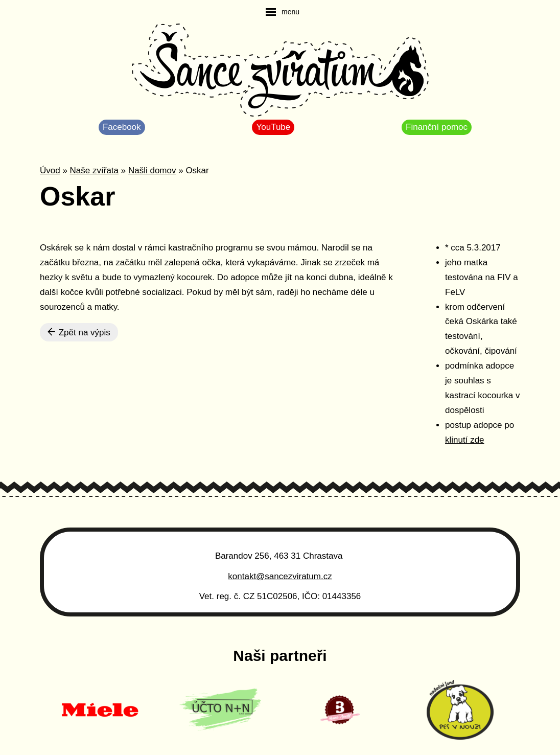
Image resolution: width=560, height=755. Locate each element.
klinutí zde (465, 440)
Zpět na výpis (79, 332)
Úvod (50, 170)
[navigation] (283, 12)
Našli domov (152, 170)
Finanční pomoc (437, 127)
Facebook (122, 127)
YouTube (273, 127)
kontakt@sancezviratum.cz (280, 576)
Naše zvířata (94, 170)
